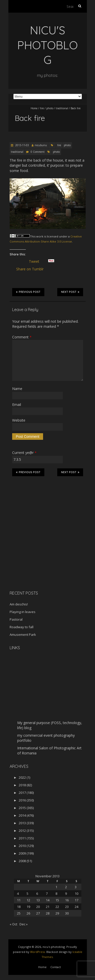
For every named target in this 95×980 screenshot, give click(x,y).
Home (34, 108)
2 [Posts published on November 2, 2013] (66, 887)
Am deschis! (19, 604)
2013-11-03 (22, 145)
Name (17, 389)
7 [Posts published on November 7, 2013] (47, 894)
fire (42, 108)
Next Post (70, 292)
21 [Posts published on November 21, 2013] (48, 907)
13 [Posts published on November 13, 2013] (38, 900)
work (40, 236)
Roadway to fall (22, 627)
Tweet (36, 262)
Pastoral (16, 619)
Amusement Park (23, 635)
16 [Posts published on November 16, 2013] (67, 900)
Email (17, 405)
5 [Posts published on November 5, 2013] (27, 894)
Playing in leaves (23, 612)
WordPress (37, 952)
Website (19, 420)
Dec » (24, 924)
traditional (62, 108)
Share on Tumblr (32, 269)
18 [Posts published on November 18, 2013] (19, 907)
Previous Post (28, 292)
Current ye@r (24, 453)
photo (50, 108)
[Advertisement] (41, 551)
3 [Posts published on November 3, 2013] (76, 887)
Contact (56, 967)
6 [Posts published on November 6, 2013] (37, 894)
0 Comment (38, 152)
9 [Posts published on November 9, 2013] (66, 894)
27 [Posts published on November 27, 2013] (38, 913)
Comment (22, 337)
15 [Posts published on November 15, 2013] (57, 900)
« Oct (13, 924)
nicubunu (41, 145)
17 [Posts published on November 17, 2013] (77, 900)
